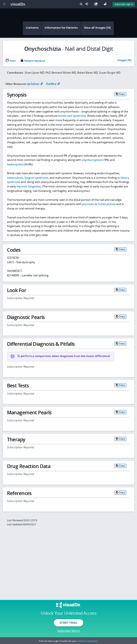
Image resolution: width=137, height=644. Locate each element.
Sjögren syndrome (36, 178)
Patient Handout (33, 61)
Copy (122, 94)
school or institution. (88, 641)
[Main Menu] (4, 4)
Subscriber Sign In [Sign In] (124, 4)
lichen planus (107, 204)
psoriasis (88, 204)
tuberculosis (15, 178)
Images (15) (124, 60)
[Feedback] (106, 4)
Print (11, 61)
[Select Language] (97, 4)
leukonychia (15, 164)
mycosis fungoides (29, 186)
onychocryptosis (92, 160)
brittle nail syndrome (72, 116)
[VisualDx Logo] (19, 4)
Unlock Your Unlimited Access (68, 613)
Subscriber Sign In (69, 631)
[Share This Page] (88, 4)
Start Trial (68, 623)
